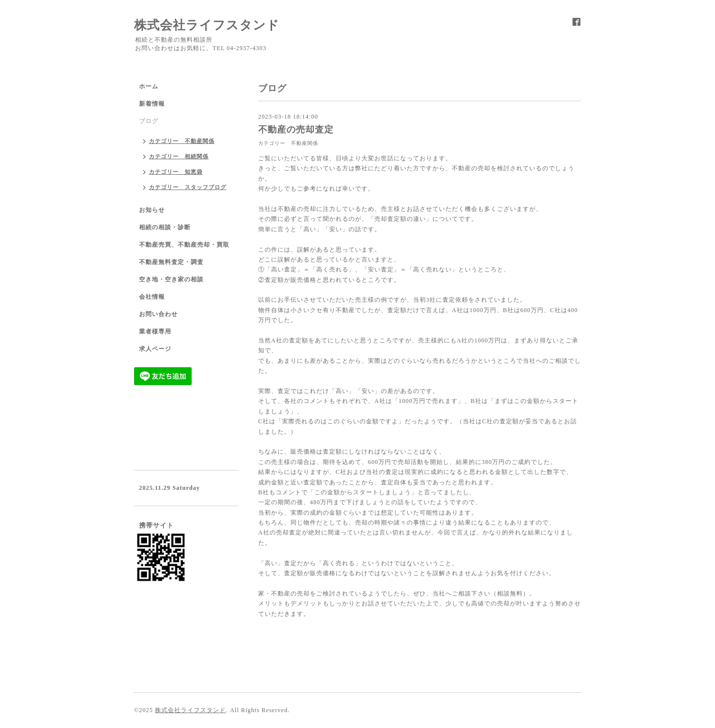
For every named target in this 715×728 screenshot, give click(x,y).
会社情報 (152, 297)
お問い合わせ (158, 314)
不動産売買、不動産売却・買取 (184, 245)
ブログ (149, 121)
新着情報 (152, 104)
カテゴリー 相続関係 (179, 156)
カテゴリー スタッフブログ (188, 187)
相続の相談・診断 (165, 227)
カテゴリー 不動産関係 (288, 143)
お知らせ (152, 210)
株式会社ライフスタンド (207, 25)
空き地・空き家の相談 (171, 279)
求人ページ (155, 349)
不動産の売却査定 (296, 130)
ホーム (149, 86)
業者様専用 (155, 331)
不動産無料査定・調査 (171, 262)
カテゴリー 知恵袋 (176, 172)
